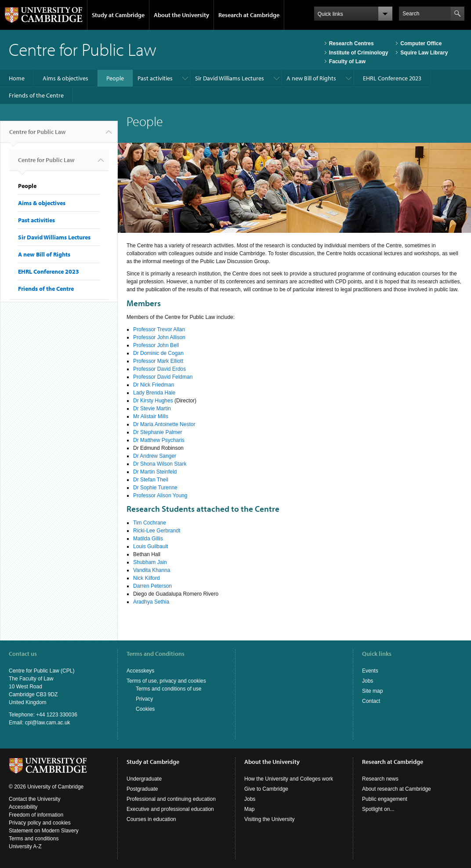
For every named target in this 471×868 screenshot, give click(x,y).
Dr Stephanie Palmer (158, 432)
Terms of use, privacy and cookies (166, 681)
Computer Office (421, 43)
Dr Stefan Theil (151, 480)
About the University (181, 15)
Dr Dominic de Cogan (158, 353)
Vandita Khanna (152, 570)
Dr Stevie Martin (152, 409)
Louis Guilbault (150, 546)
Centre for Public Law (37, 135)
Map (249, 809)
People (115, 78)
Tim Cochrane (150, 523)
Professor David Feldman (163, 377)
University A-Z (25, 846)
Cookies (145, 709)
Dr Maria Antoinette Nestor (164, 424)
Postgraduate (142, 789)
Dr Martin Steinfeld (155, 472)
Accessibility (23, 807)
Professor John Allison (159, 337)
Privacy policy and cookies (40, 823)
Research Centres (351, 43)
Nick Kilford (147, 578)
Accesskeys (140, 671)
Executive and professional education (170, 809)
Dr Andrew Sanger (155, 456)
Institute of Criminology (359, 53)
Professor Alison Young (160, 495)
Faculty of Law (347, 61)
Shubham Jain (150, 562)
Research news (380, 779)
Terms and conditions (34, 839)
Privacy (144, 699)
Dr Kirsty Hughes (153, 401)
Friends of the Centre (36, 95)
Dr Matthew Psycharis (159, 440)
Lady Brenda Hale (154, 393)
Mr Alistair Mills (151, 416)
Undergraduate (144, 779)
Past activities (155, 78)
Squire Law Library (424, 53)
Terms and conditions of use (168, 689)
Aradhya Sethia (151, 602)
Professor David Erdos (159, 369)
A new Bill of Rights (311, 78)
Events (370, 671)
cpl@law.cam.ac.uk (48, 723)
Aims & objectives (65, 78)
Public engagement (385, 799)
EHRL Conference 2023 (392, 78)
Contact (371, 701)
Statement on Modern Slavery (44, 831)
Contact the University (34, 799)
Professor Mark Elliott (158, 361)
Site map (372, 691)
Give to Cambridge (266, 789)
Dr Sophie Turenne (155, 488)
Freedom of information (36, 815)
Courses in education (151, 819)
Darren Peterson (152, 586)
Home (17, 78)
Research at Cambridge (249, 15)
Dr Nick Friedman (154, 385)
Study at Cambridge (118, 15)
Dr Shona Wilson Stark (160, 464)
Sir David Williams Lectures (230, 78)
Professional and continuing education (171, 799)
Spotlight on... (378, 809)
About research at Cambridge (397, 789)
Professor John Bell (156, 345)
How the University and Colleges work (289, 779)
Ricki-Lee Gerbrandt (157, 531)
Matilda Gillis (148, 539)
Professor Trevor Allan (159, 329)
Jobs (368, 681)
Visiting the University (270, 819)
